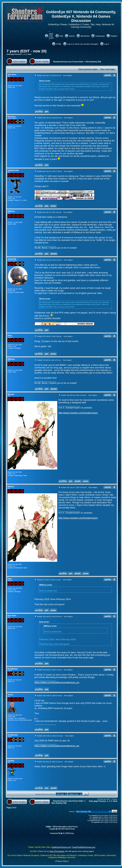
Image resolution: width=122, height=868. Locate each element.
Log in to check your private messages (83, 44)
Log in (107, 44)
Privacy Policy (62, 861)
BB (59, 833)
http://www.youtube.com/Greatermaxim (78, 413)
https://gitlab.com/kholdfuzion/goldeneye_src (57, 682)
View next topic (108, 69)
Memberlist (85, 36)
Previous (18, 54)
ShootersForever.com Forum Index (68, 62)
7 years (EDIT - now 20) (27, 51)
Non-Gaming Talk (93, 62)
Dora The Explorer (57, 851)
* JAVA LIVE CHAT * (51, 36)
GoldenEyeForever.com (61, 847)
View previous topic (88, 69)
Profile (59, 44)
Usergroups (100, 36)
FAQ (61, 36)
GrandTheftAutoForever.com (84, 847)
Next (29, 54)
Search (72, 36)
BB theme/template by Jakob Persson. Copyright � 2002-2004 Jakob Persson (62, 828)
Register (114, 36)
